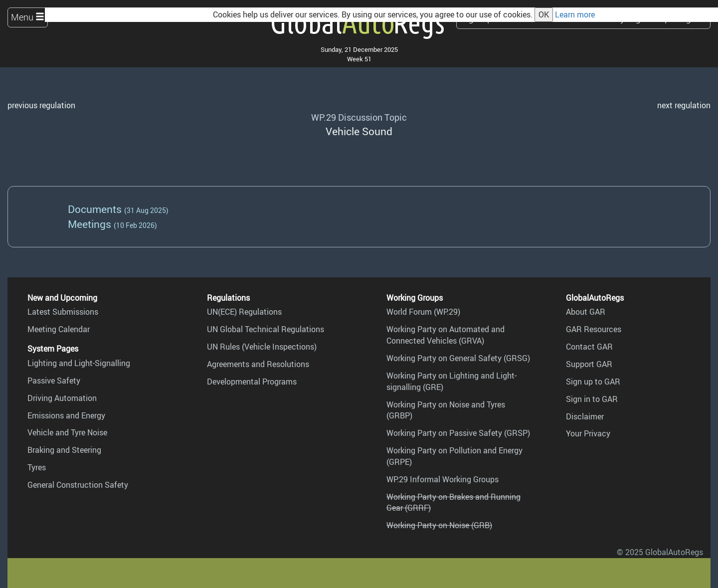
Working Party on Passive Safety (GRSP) (458, 433)
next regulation (684, 105)
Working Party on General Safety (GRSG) (458, 358)
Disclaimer (585, 416)
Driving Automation (62, 398)
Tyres (37, 467)
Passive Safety (54, 381)
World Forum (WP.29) (423, 312)
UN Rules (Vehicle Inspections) (262, 347)
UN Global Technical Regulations (266, 329)
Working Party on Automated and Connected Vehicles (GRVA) (446, 335)
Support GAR (589, 364)
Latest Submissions (63, 312)
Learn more (575, 14)
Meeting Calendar (59, 329)
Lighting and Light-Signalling (79, 363)
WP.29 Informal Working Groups (443, 479)
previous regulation (41, 105)
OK (544, 14)
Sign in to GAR (592, 399)
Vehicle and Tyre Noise (67, 432)
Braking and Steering (64, 450)
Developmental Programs (252, 382)
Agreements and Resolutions (258, 364)
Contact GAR (589, 347)
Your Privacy (588, 433)
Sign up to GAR (593, 382)
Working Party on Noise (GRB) (439, 525)
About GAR (586, 312)
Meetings (90, 224)
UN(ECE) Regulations (244, 312)
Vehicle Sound (359, 131)
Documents (95, 209)
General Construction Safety (78, 485)
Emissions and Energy (66, 415)
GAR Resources (594, 329)
